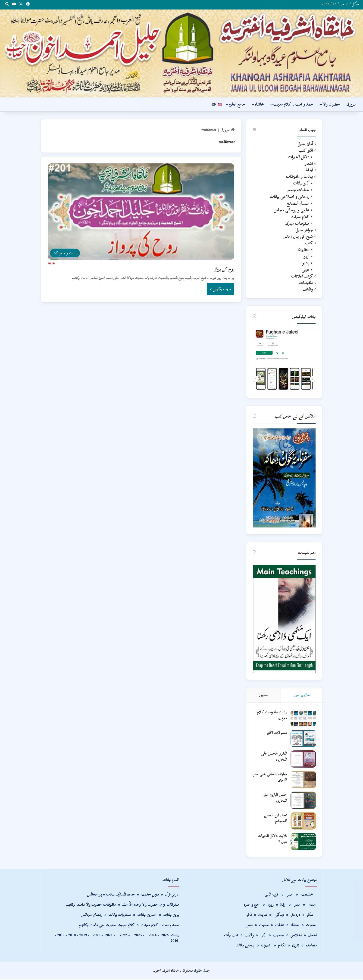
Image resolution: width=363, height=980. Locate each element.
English (303, 250)
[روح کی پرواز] (141, 212)
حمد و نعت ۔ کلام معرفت (293, 104)
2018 (72, 936)
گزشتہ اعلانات (302, 276)
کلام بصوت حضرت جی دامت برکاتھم (107, 926)
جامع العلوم (237, 104)
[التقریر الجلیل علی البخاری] (303, 760)
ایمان (313, 906)
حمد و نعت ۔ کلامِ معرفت (160, 926)
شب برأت (231, 936)
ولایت (249, 936)
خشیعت (308, 895)
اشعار (309, 164)
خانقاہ (259, 104)
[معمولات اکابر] (303, 739)
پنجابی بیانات (245, 946)
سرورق (351, 104)
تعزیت (263, 916)
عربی (305, 270)
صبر (290, 895)
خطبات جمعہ (298, 190)
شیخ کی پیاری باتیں (298, 237)
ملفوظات (306, 283)
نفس (249, 926)
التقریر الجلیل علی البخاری (274, 757)
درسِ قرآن (172, 895)
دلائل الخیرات (299, 157)
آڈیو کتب (306, 150)
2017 (61, 936)
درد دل (296, 916)
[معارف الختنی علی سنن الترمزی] (303, 780)
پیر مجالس (94, 895)
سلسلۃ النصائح (298, 203)
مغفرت (311, 926)
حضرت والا (331, 104)
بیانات (170, 936)
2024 (151, 936)
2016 (174, 942)
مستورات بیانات (120, 916)
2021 (109, 936)
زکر (263, 936)
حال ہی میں (302, 695)
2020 (97, 936)
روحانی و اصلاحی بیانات (289, 197)
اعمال (312, 936)
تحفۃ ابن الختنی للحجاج (275, 819)
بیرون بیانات (171, 916)
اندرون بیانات (146, 916)
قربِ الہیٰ (271, 895)
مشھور (263, 695)
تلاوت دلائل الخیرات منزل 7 (272, 839)
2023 (137, 936)
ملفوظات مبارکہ (297, 223)
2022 (122, 936)
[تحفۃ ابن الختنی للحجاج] (303, 822)
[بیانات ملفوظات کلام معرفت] (303, 719)
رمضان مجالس (92, 916)
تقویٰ (296, 946)
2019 (83, 936)
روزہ (271, 906)
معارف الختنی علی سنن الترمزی (273, 778)
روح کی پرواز (224, 269)
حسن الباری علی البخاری (274, 798)
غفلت (280, 926)
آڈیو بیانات (301, 183)
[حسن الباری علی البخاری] (303, 801)
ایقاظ (309, 170)
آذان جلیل (305, 144)
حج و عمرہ (252, 906)
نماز (297, 906)
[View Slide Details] (284, 360)
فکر (249, 916)
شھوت (266, 946)
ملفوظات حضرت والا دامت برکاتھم (91, 906)
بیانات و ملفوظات (299, 177)
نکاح (282, 946)
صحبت (279, 936)
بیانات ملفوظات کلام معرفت (272, 716)
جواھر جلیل (304, 230)
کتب (309, 243)
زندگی (279, 916)
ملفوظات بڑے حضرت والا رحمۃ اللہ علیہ (151, 906)
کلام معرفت (300, 217)
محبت (264, 926)
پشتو (306, 263)
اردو (306, 256)
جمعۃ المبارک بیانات (120, 895)
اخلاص (296, 936)
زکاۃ (283, 906)
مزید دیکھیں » (221, 289)
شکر (310, 916)
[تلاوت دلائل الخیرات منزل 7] (303, 842)
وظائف (308, 289)
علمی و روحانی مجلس (291, 210)
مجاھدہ (311, 946)
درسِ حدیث (150, 895)
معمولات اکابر (276, 733)
